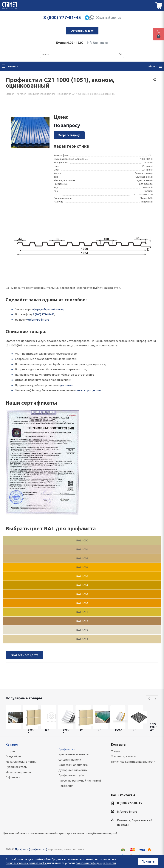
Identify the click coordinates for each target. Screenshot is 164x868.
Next (155, 699)
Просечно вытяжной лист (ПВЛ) (80, 781)
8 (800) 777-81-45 (62, 17)
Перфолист (66, 786)
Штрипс (11, 751)
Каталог (12, 744)
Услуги (116, 751)
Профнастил (67, 749)
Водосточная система (73, 765)
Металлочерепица (18, 772)
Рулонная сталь (16, 767)
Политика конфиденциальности (133, 762)
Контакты (119, 744)
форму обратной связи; (49, 309)
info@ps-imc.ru (97, 43)
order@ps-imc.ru (38, 320)
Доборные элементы (73, 770)
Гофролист (13, 777)
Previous (149, 699)
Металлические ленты (21, 762)
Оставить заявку (82, 31)
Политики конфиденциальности (96, 863)
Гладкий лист (15, 756)
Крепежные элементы (74, 754)
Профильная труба (71, 775)
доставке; (67, 385)
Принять (148, 861)
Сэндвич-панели (70, 760)
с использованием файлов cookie (26, 863)
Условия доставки (123, 756)
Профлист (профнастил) (31, 849)
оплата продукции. (88, 390)
